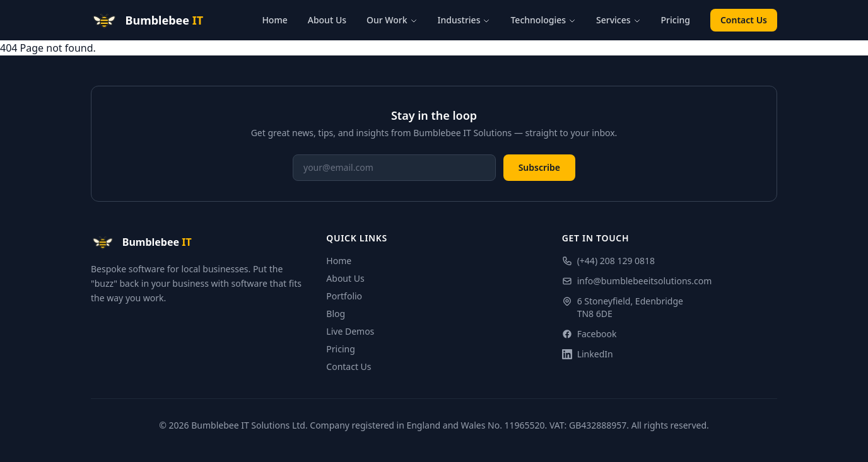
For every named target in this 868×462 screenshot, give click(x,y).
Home (274, 20)
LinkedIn (588, 354)
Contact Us (744, 20)
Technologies (543, 20)
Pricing (676, 20)
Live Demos (350, 331)
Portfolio (344, 296)
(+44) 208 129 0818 (608, 261)
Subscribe (539, 167)
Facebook (589, 334)
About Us (327, 20)
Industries (464, 20)
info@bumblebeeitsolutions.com (637, 281)
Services (619, 20)
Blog (336, 314)
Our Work (392, 20)
